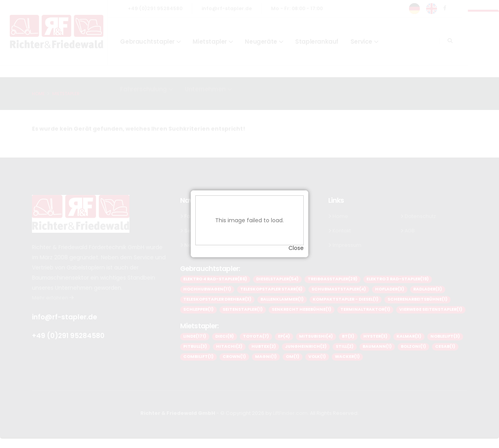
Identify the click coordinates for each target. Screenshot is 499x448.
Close (296, 246)
